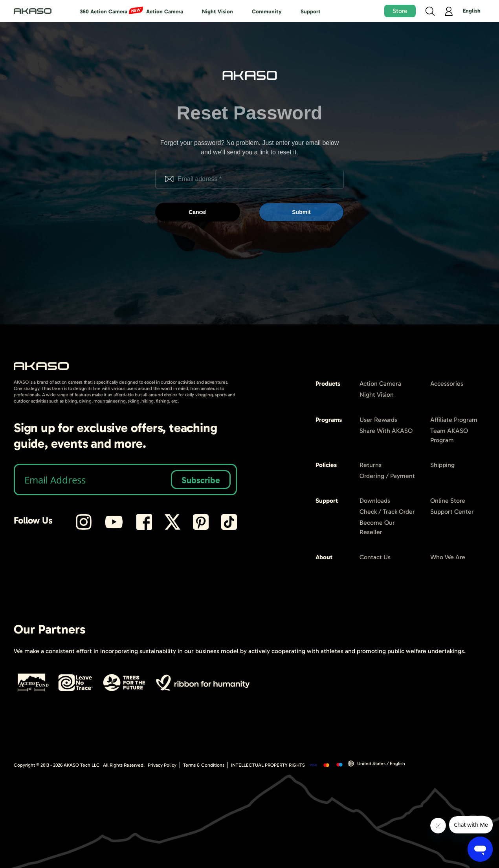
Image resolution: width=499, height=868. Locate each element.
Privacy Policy (162, 765)
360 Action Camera (104, 12)
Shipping (442, 465)
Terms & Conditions (204, 765)
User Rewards (378, 420)
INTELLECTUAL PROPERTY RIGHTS (268, 765)
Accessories (447, 384)
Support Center (452, 512)
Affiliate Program (454, 420)
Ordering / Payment (387, 476)
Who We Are (448, 557)
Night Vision (217, 12)
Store (400, 11)
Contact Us (375, 557)
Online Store (448, 501)
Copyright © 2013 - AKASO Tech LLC (57, 765)
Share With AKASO (386, 431)
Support (311, 12)
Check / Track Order (387, 512)
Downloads (375, 501)
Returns (371, 465)
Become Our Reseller (377, 527)
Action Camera (165, 12)
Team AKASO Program (449, 435)
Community (267, 12)
